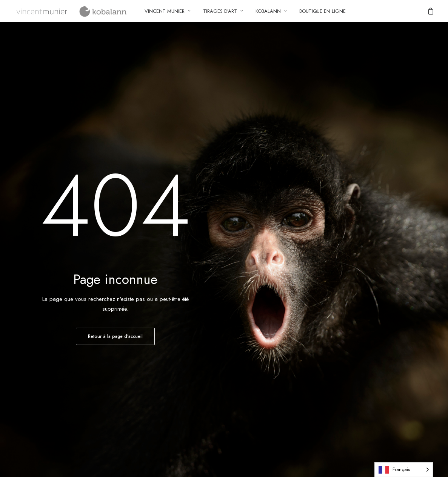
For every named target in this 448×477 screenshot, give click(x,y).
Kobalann (271, 11)
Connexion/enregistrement (157, 327)
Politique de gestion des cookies (277, 327)
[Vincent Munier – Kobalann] (72, 11)
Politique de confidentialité (269, 317)
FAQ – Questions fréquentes (160, 337)
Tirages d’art (223, 11)
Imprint (246, 347)
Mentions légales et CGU (268, 337)
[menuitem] (168, 11)
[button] (397, 317)
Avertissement (254, 357)
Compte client (142, 317)
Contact (23, 317)
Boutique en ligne (323, 11)
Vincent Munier (168, 11)
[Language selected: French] (404, 470)
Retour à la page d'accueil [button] (115, 234)
